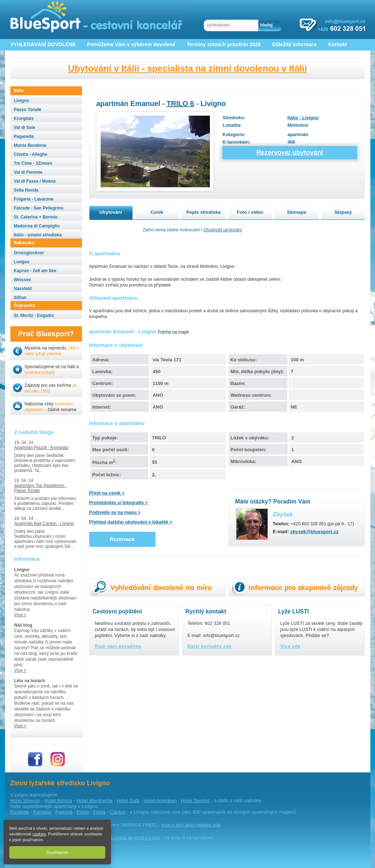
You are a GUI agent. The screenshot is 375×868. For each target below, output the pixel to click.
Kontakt (337, 44)
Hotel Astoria (58, 801)
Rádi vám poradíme (118, 646)
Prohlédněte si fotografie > (119, 503)
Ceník (157, 212)
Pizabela (20, 812)
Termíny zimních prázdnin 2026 (224, 44)
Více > (20, 615)
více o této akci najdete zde (191, 825)
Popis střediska (203, 212)
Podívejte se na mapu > (115, 512)
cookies (39, 834)
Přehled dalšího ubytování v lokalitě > (131, 522)
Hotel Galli (128, 801)
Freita (99, 812)
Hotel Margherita (94, 801)
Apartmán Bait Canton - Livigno (44, 524)
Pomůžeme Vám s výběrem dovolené (131, 44)
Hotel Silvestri (25, 801)
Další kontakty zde (210, 646)
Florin (83, 812)
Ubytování (111, 212)
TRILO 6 (180, 103)
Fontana (42, 812)
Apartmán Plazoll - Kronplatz (42, 448)
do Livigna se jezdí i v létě (132, 838)
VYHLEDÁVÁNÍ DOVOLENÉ (43, 44)
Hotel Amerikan (160, 801)
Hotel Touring (195, 801)
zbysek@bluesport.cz (315, 532)
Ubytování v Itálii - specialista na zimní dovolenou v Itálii (187, 68)
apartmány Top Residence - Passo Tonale (41, 488)
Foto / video (250, 212)
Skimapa (296, 212)
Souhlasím (57, 852)
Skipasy (343, 212)
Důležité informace (294, 44)
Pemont (64, 812)
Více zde (291, 646)
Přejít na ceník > (107, 493)
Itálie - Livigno (303, 118)
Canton (118, 812)
